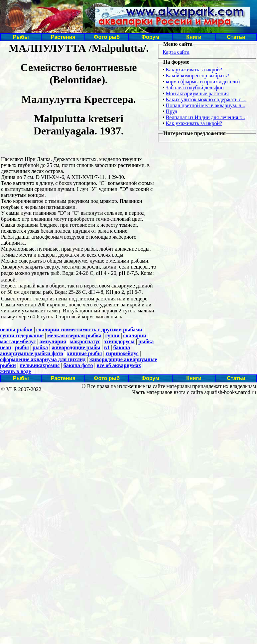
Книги (194, 37)
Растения (63, 37)
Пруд (172, 111)
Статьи (236, 37)
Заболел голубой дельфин (195, 87)
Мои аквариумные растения (197, 93)
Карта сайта (176, 52)
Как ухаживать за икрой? (194, 70)
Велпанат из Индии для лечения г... (206, 117)
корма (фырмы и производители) (203, 81)
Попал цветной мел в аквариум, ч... (206, 105)
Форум (150, 37)
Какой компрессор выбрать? (198, 76)
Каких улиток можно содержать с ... (206, 99)
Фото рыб (107, 37)
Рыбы (21, 37)
